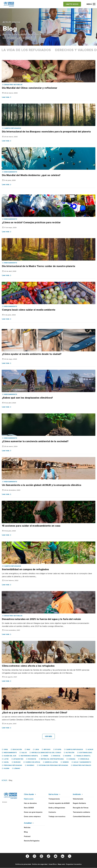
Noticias (27, 827)
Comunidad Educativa (81, 817)
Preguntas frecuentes (74, 864)
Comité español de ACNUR (59, 803)
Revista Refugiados (32, 841)
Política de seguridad (40, 864)
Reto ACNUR (29, 808)
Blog (26, 832)
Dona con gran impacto (33, 812)
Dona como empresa (32, 817)
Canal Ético (53, 864)
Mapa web (61, 864)
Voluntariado (78, 799)
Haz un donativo (30, 803)
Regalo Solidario (79, 803)
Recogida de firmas (81, 808)
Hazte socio (29, 799)
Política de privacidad (23, 864)
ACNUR (4, 780)
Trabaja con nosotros (57, 817)
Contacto (52, 812)
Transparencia (54, 799)
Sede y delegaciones (57, 808)
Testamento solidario (81, 812)
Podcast (27, 836)
